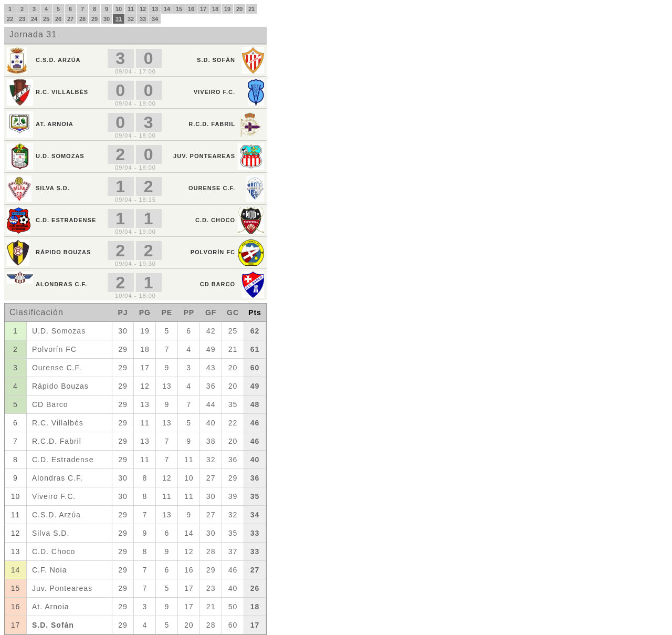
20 (239, 9)
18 (215, 9)
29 (94, 19)
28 (82, 19)
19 (227, 9)
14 (167, 9)
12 (143, 9)
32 (131, 19)
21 (251, 9)
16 (191, 9)
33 (143, 19)
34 (155, 19)
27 (70, 19)
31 (119, 19)
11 (131, 9)
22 (10, 19)
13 (155, 9)
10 (119, 9)
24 (34, 19)
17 (203, 9)
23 (22, 19)
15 (179, 9)
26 (58, 19)
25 (46, 19)
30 (107, 19)
